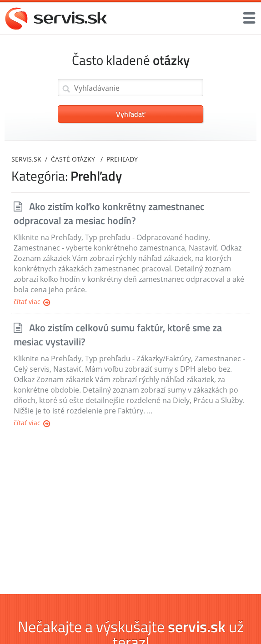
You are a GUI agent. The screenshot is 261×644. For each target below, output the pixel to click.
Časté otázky (74, 159)
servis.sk (26, 159)
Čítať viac (32, 302)
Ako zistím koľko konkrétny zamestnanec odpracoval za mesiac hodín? (109, 214)
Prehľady (122, 159)
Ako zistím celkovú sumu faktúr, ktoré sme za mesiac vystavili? (118, 335)
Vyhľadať (130, 114)
